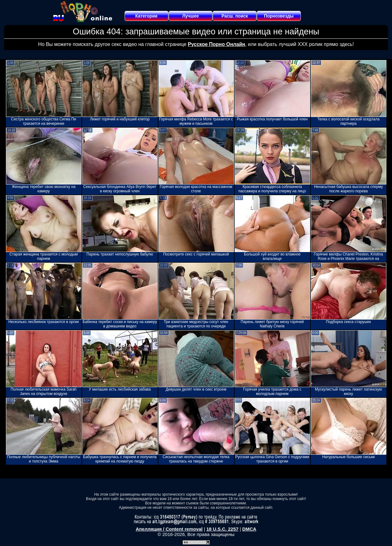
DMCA (249, 529)
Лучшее (190, 16)
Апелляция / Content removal (169, 529)
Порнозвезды (279, 16)
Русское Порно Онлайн (216, 44)
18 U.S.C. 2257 (223, 529)
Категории (146, 16)
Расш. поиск (235, 16)
